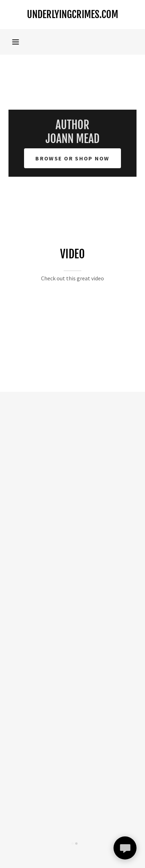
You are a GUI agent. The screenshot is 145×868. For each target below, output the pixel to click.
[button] (16, 42)
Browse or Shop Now (72, 158)
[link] (72, 15)
